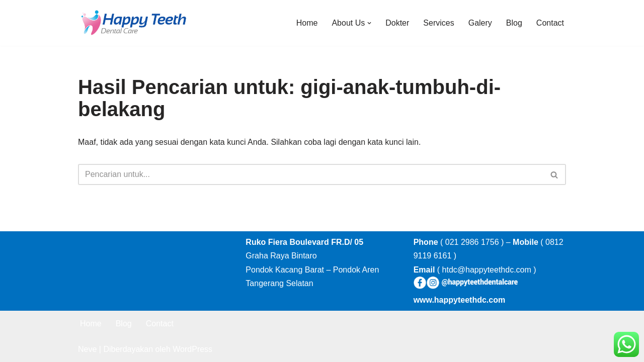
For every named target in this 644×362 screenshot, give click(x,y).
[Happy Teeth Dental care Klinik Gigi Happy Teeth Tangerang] (133, 23)
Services (438, 23)
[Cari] (311, 174)
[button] (369, 23)
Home (307, 23)
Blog (514, 23)
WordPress (192, 349)
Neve (87, 349)
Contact (550, 23)
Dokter (397, 23)
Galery (480, 23)
